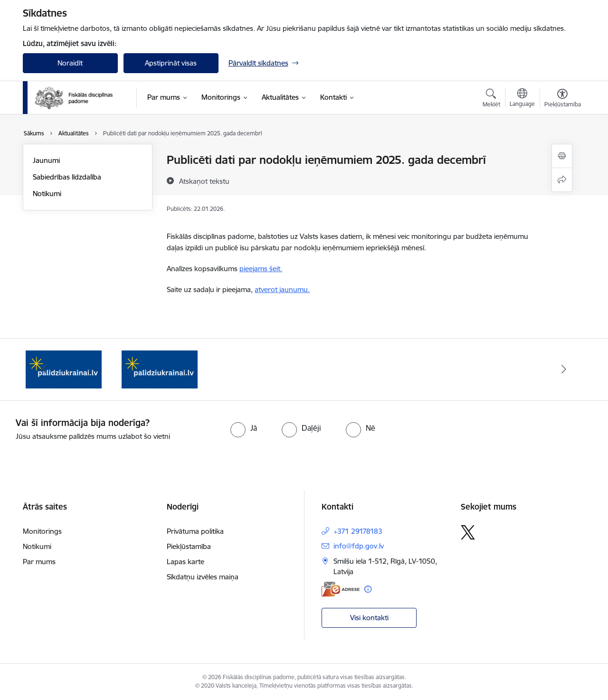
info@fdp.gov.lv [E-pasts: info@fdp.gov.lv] (359, 546)
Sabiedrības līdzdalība (67, 177)
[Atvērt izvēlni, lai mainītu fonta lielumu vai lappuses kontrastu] (563, 99)
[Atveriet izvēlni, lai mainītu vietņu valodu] (522, 99)
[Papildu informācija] (368, 589)
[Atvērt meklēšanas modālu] (491, 99)
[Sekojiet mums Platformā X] (468, 532)
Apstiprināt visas (171, 63)
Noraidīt (70, 63)
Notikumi (47, 194)
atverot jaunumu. (282, 289)
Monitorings (42, 531)
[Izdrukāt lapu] (562, 156)
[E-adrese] (341, 589)
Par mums (39, 562)
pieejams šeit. (261, 269)
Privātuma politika (195, 531)
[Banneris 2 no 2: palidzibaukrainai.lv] (160, 369)
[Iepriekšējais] (45, 369)
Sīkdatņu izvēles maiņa (203, 577)
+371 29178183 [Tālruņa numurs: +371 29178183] (358, 531)
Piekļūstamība (189, 546)
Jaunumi (46, 160)
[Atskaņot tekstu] (204, 181)
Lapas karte (185, 562)
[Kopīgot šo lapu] (562, 180)
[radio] (244, 428)
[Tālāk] (564, 369)
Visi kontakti (369, 618)
